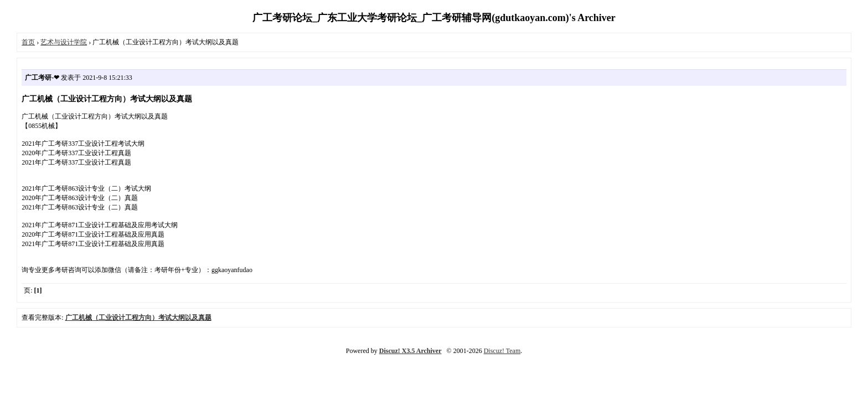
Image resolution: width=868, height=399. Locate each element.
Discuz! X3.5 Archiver (410, 351)
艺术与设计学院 (64, 42)
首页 (28, 42)
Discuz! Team (502, 351)
